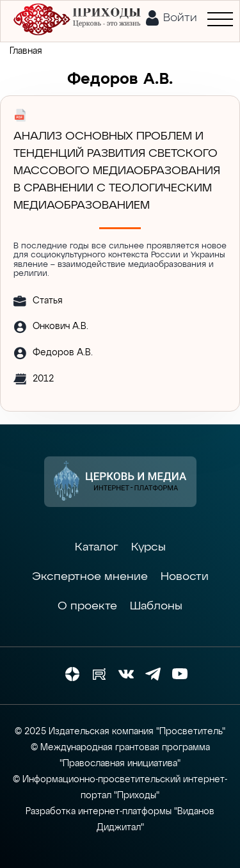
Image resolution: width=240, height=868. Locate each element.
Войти (180, 18)
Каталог (97, 547)
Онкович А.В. (60, 326)
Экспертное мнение (90, 577)
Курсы (148, 547)
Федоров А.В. (63, 353)
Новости (185, 577)
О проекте (87, 606)
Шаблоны (156, 606)
